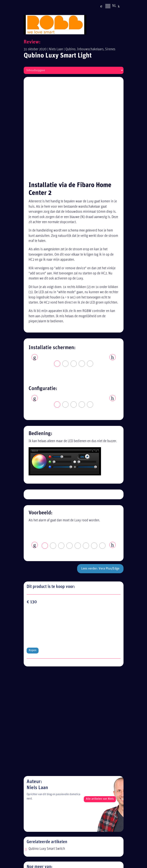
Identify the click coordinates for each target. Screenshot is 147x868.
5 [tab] (90, 269)
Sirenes (110, 49)
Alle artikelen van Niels (100, 565)
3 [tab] (74, 269)
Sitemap (37, 771)
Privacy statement (44, 757)
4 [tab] (82, 269)
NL (114, 6)
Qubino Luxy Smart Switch (47, 614)
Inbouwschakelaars (90, 49)
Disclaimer (39, 764)
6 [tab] (86, 451)
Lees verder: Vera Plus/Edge (100, 474)
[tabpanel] (74, 260)
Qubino (70, 49)
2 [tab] (66, 269)
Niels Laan (56, 49)
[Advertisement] (77, 831)
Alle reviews (40, 778)
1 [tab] (57, 269)
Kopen (33, 515)
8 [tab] (103, 451)
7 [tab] (94, 451)
